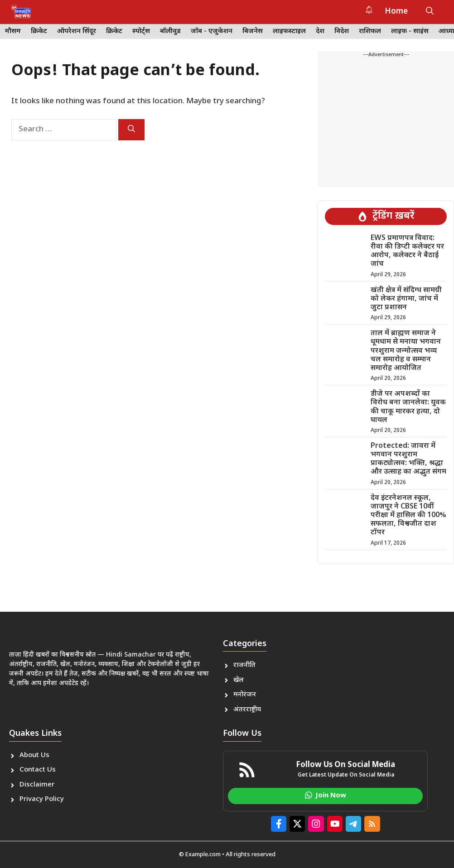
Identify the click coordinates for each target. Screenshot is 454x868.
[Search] (131, 130)
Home (396, 12)
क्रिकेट (39, 31)
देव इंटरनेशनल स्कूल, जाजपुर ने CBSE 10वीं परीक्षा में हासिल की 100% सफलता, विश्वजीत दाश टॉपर (408, 516)
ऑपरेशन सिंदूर (77, 31)
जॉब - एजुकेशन (212, 31)
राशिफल (370, 31)
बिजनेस (253, 31)
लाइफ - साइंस (410, 31)
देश (320, 31)
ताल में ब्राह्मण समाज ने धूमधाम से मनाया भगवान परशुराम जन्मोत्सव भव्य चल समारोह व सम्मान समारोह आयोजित (406, 351)
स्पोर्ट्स (141, 31)
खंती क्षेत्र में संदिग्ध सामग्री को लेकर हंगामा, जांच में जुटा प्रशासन (406, 299)
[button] (430, 12)
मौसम (13, 31)
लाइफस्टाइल (289, 31)
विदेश (342, 31)
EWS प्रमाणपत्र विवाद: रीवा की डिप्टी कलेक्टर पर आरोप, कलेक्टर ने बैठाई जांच (407, 252)
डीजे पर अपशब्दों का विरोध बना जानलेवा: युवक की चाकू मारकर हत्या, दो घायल (408, 407)
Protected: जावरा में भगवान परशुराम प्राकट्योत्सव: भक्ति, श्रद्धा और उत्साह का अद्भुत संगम (408, 459)
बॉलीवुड (170, 31)
